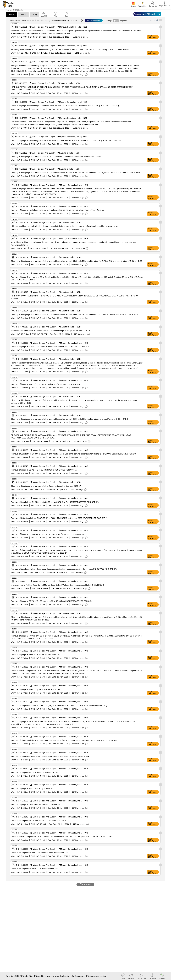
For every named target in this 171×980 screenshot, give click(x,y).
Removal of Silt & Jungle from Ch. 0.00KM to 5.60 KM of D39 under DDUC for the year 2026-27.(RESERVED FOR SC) (62, 837)
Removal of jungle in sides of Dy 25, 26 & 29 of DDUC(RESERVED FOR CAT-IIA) (46, 384)
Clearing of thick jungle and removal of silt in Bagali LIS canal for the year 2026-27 (46, 486)
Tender (11, 14)
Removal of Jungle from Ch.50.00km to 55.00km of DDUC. (36, 772)
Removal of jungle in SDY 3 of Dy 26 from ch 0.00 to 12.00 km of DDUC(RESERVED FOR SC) (51, 601)
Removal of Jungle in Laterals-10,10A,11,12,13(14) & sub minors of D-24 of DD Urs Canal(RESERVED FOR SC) (59, 706)
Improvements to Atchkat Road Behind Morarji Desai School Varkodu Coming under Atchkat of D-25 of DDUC (57, 585)
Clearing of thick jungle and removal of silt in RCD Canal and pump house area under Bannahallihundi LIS (56, 157)
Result (23, 14)
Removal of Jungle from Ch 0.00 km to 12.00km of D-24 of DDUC (39, 821)
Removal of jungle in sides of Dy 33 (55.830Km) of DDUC (35, 655)
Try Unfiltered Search (94, 21)
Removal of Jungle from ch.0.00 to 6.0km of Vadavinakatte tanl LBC (40, 853)
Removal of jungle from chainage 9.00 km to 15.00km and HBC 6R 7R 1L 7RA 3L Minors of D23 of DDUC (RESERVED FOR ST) (66, 141)
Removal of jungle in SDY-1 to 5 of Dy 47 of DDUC (32, 788)
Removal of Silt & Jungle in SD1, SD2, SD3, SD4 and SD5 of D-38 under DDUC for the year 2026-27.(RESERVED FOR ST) (64, 740)
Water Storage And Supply (43, 27)
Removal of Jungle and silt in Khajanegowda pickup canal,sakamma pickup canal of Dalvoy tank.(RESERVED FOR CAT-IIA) (64, 569)
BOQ (35, 14)
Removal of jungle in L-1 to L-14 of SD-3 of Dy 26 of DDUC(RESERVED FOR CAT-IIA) (48, 534)
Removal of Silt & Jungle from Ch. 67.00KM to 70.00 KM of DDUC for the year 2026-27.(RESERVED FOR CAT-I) (59, 518)
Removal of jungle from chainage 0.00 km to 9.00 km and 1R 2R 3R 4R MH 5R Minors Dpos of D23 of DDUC (57, 210)
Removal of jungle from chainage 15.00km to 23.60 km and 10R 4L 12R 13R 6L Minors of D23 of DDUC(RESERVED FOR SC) (65, 106)
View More (85, 884)
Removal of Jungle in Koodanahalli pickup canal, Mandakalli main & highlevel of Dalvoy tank (50, 756)
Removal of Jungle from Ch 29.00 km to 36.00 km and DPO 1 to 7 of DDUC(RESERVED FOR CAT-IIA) (55, 502)
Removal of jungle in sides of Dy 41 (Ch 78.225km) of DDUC (37, 689)
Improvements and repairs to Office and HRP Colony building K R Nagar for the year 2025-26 (50, 331)
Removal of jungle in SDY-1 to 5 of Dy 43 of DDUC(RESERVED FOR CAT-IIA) (44, 470)
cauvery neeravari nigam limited (65, 20)
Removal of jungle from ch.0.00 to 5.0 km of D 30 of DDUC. (36, 804)
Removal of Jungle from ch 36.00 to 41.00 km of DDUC (34, 869)
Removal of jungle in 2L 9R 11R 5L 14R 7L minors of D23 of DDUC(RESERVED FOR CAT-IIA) (51, 347)
